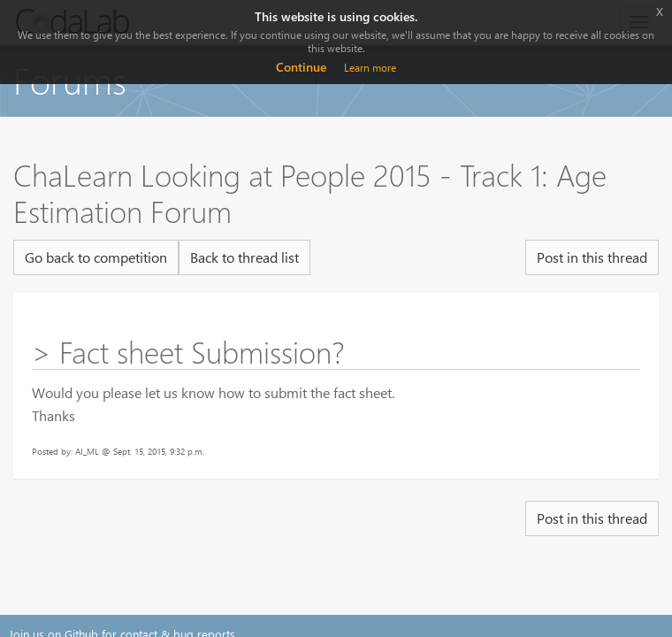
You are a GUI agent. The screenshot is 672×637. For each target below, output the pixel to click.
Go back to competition (96, 257)
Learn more (370, 68)
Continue (301, 67)
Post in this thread (592, 257)
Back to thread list (244, 257)
